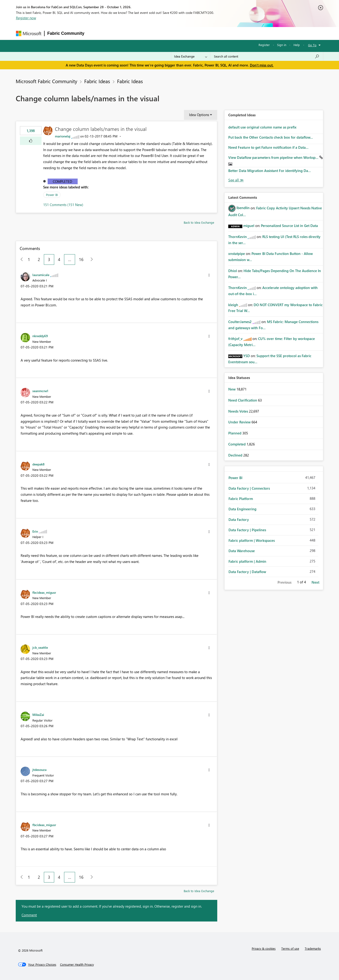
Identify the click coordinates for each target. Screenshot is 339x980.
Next (315, 582)
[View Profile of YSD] (247, 356)
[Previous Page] (20, 260)
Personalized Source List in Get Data (289, 226)
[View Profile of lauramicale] (41, 275)
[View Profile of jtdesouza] (39, 769)
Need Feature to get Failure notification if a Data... (268, 147)
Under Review (240, 422)
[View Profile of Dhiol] (233, 271)
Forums (95, 33)
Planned (235, 433)
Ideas (135, 33)
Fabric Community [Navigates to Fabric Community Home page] (66, 33)
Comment (29, 915)
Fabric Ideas (97, 81)
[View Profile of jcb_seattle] (40, 647)
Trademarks (313, 948)
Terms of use (290, 948)
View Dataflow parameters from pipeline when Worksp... (274, 157)
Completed (63, 181)
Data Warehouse (242, 551)
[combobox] (267, 56)
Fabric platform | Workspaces (252, 540)
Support (215, 33)
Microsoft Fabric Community (46, 81)
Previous (284, 582)
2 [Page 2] (39, 259)
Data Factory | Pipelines (247, 530)
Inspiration (116, 33)
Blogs (177, 33)
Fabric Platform (241, 499)
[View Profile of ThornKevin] (238, 237)
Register (264, 45)
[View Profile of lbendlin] (243, 208)
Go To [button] (312, 45)
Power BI (52, 195)
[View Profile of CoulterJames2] (240, 322)
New (232, 389)
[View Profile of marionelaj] (63, 136)
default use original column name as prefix (262, 127)
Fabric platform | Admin (247, 561)
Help (297, 45)
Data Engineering (242, 509)
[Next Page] (90, 260)
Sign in (282, 45)
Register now (26, 18)
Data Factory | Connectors (249, 488)
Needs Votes (239, 411)
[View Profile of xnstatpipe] (237, 254)
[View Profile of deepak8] (38, 464)
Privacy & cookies (264, 948)
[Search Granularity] (191, 56)
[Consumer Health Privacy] (77, 964)
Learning (195, 33)
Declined (236, 455)
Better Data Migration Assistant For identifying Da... (270, 171)
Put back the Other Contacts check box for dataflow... (271, 137)
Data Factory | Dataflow (247, 572)
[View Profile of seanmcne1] (40, 391)
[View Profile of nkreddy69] (40, 336)
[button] (31, 141)
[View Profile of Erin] (35, 531)
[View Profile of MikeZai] (38, 715)
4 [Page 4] (59, 259)
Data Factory (239, 519)
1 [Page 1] (29, 259)
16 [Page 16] (81, 259)
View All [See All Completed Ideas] (236, 180)
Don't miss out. (262, 65)
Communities (156, 33)
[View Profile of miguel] (249, 226)
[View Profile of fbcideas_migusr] (44, 592)
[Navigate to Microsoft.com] (29, 33)
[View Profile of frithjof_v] (235, 339)
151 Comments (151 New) (63, 205)
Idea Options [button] (199, 115)
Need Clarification (243, 400)
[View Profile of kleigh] (233, 305)
